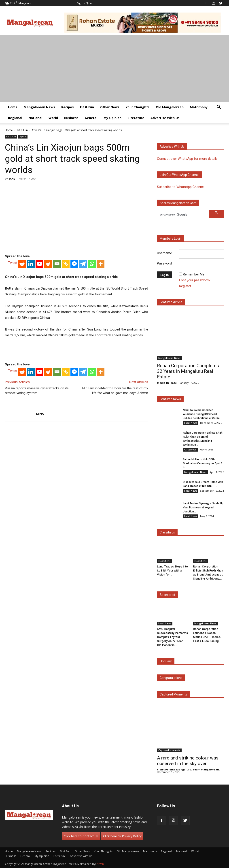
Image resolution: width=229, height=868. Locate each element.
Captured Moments (173, 694)
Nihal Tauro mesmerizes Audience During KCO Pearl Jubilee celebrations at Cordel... (203, 414)
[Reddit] (22, 264)
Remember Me (194, 274)
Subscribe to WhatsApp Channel (181, 187)
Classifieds (190, 450)
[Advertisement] (114, 68)
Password (164, 263)
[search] (183, 215)
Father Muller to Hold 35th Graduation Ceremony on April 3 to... (203, 463)
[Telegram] (83, 264)
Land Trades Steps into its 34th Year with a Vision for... (172, 570)
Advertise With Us (165, 118)
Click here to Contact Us (81, 836)
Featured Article (171, 302)
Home (13, 107)
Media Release (167, 383)
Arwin (100, 864)
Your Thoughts (138, 107)
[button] (219, 108)
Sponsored (167, 595)
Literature (136, 118)
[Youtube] (39, 264)
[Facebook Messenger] (74, 264)
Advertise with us (172, 147)
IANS (12, 179)
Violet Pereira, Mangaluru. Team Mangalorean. (188, 769)
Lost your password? (195, 280)
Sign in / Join (84, 3)
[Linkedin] (31, 264)
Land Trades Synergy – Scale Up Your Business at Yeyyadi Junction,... (203, 508)
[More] (101, 264)
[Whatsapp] (92, 264)
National (35, 118)
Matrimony (199, 107)
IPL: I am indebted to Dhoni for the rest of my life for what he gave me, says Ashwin (115, 391)
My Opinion (112, 118)
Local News (191, 423)
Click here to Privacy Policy (122, 836)
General (91, 118)
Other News (110, 107)
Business (71, 118)
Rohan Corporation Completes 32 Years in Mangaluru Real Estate (188, 371)
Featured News (170, 399)
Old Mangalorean (170, 107)
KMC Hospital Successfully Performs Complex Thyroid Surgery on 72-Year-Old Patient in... (172, 637)
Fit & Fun (87, 107)
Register (185, 286)
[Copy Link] (66, 264)
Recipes (68, 107)
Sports (23, 136)
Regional (15, 118)
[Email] (57, 264)
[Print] (48, 264)
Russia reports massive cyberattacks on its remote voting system (37, 391)
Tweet (13, 263)
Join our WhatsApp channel (179, 175)
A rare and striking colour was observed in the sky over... (188, 761)
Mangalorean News (39, 107)
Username (164, 253)
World (53, 118)
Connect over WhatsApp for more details (187, 159)
